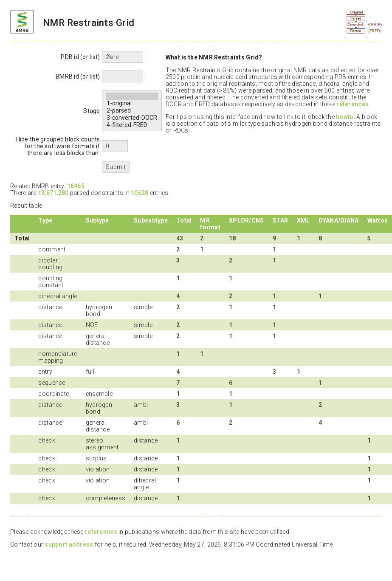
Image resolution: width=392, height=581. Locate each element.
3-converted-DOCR (132, 118)
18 (233, 238)
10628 (140, 193)
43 (180, 238)
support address (69, 544)
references (353, 104)
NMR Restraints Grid (89, 23)
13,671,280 (53, 193)
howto (345, 117)
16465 (76, 186)
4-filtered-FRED (132, 125)
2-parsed (132, 111)
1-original (132, 103)
